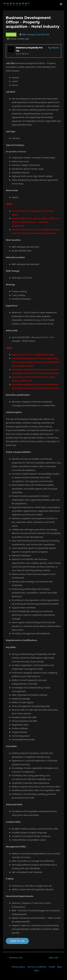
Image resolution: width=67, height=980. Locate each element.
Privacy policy (18, 967)
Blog (59, 967)
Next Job (55, 958)
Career (52, 967)
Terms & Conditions (37, 967)
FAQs (36, 971)
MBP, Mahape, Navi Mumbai (36, 35)
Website (55, 48)
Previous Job (14, 958)
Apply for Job (17, 941)
